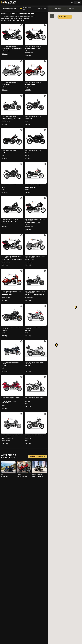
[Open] (66, 8)
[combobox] (11, 9)
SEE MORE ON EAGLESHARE (37, 456)
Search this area (65, 17)
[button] (12, 40)
